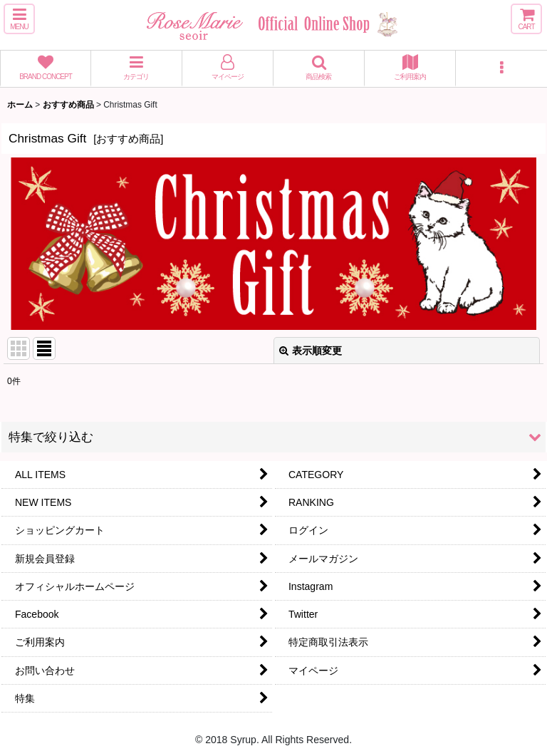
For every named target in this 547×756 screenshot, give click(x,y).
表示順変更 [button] (311, 351)
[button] (19, 19)
